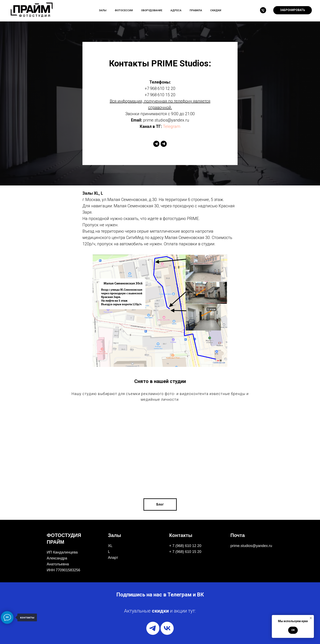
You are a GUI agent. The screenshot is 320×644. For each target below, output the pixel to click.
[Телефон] (263, 10)
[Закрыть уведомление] (311, 618)
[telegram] (156, 144)
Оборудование (152, 10)
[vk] (167, 628)
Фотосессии (124, 10)
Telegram (172, 126)
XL (110, 546)
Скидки (216, 10)
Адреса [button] (176, 10)
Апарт (113, 558)
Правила (196, 10)
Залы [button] (103, 10)
